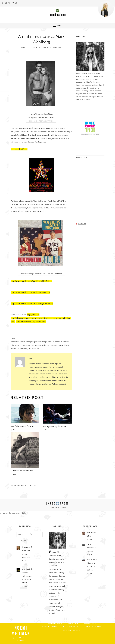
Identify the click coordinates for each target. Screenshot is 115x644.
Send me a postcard (72, 630)
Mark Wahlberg (64, 345)
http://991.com (33, 315)
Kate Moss (53, 345)
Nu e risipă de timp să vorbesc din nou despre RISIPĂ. (27, 576)
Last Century (44, 48)
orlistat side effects (19, 149)
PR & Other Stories (71, 627)
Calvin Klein (36, 345)
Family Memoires (55, 623)
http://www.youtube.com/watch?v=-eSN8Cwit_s (31, 281)
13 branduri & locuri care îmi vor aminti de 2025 (27, 554)
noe (25, 48)
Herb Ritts (45, 345)
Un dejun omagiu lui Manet (55, 426)
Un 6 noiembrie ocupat (91, 548)
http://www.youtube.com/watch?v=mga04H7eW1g (32, 304)
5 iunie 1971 (27, 345)
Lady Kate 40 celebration (22, 471)
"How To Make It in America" (59, 342)
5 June (32, 48)
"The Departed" (16, 345)
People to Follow (49, 627)
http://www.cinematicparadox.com (31, 322)
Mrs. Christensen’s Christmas (23, 426)
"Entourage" (43, 342)
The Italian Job (34, 349)
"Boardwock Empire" (18, 342)
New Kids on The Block (19, 349)
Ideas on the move (94, 627)
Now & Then (73, 623)
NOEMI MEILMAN (21, 631)
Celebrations (90, 623)
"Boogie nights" (32, 342)
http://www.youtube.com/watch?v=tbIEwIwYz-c (31, 292)
